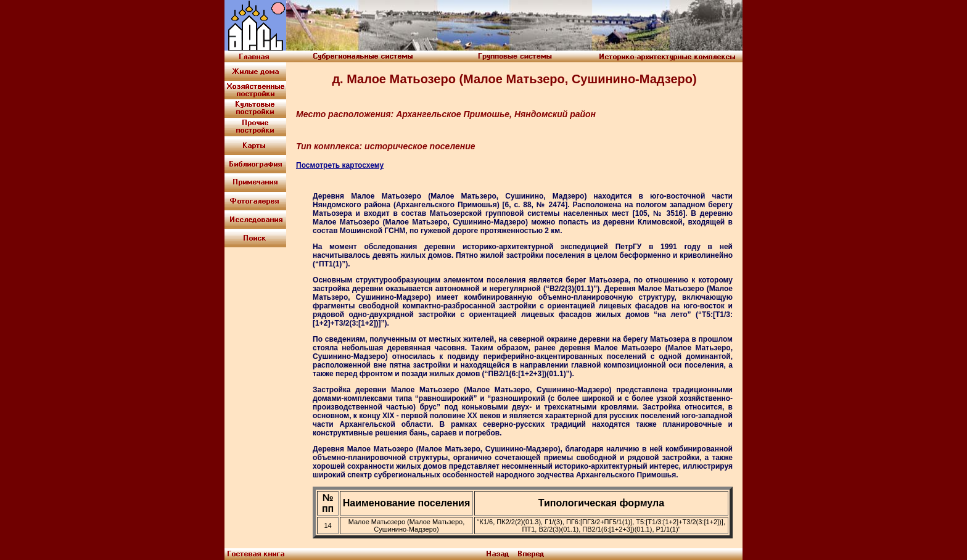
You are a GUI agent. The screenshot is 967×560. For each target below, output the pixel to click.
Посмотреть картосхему (340, 165)
